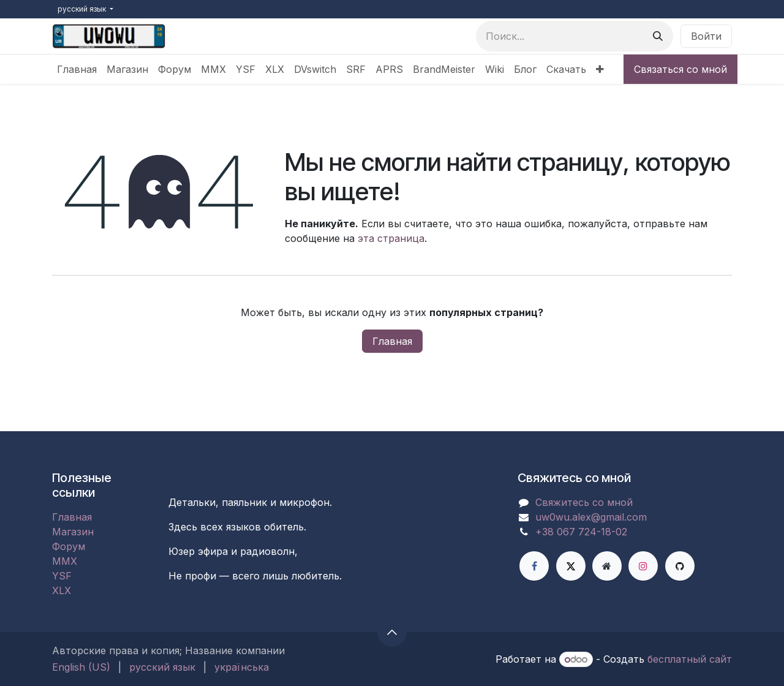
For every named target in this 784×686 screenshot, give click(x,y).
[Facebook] (534, 566)
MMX (65, 561)
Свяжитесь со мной (584, 502)
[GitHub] (680, 566)
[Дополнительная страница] (607, 566)
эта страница (391, 238)
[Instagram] (643, 566)
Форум (69, 546)
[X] (571, 566)
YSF (62, 576)
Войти (706, 36)
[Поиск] (658, 36)
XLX (62, 590)
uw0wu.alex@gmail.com (591, 517)
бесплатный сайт (690, 659)
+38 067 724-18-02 (581, 532)
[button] (392, 632)
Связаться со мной (680, 69)
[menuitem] (77, 69)
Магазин (73, 532)
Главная (392, 341)
